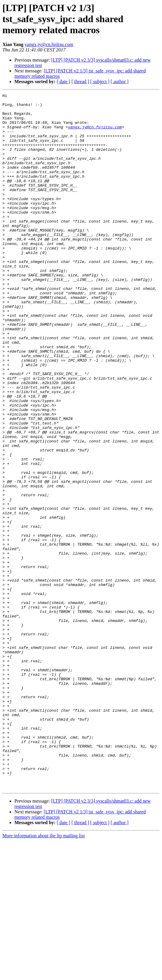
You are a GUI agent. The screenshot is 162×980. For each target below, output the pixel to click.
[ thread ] (80, 82)
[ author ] (120, 82)
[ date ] (63, 82)
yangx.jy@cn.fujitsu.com (49, 44)
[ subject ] (100, 82)
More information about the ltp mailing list (44, 975)
